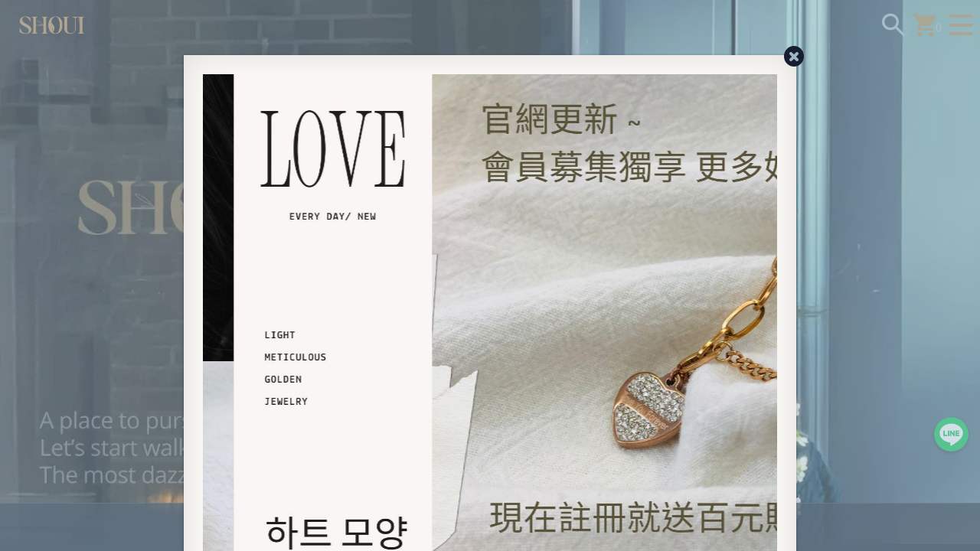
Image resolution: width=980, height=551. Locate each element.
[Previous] (211, 357)
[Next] (769, 357)
